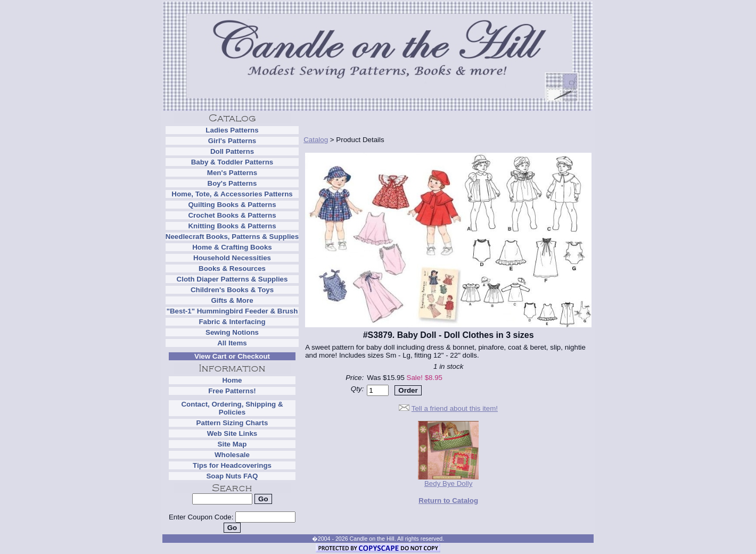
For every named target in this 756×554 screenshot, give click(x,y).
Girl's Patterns (232, 141)
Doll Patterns (232, 151)
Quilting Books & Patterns (232, 205)
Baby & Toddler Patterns (232, 162)
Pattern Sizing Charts (232, 423)
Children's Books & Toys (232, 290)
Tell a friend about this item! (455, 408)
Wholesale (232, 455)
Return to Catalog (448, 501)
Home (232, 380)
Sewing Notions (232, 332)
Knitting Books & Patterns (232, 226)
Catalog (316, 140)
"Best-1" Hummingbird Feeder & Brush (232, 311)
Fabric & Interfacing (232, 322)
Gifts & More (232, 300)
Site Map (232, 444)
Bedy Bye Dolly (448, 480)
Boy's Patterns (232, 183)
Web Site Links (232, 433)
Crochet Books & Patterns (232, 215)
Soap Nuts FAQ (232, 476)
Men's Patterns (232, 173)
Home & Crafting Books (232, 247)
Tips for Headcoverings (232, 465)
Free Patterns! (232, 391)
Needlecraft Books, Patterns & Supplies (232, 237)
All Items (232, 343)
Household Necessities (232, 258)
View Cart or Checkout (232, 356)
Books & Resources (232, 268)
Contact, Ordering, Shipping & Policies (232, 408)
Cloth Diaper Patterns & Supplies (232, 279)
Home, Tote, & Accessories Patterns (232, 194)
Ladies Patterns (232, 130)
